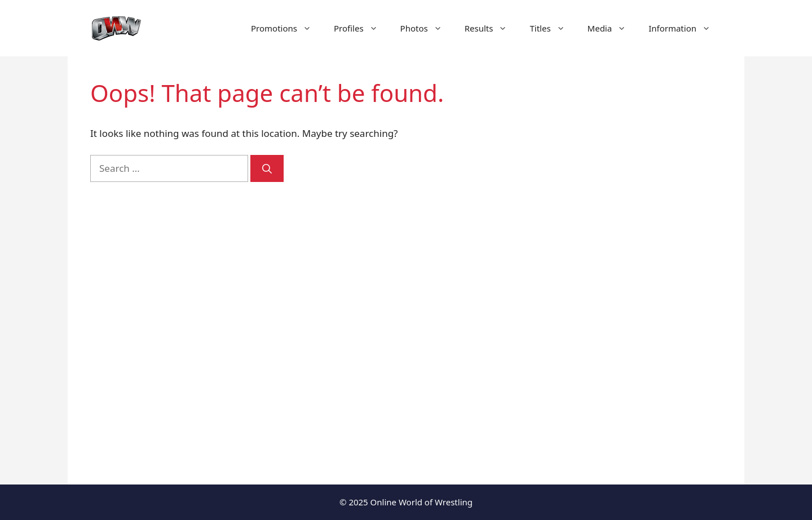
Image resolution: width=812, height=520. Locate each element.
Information (685, 28)
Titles (553, 28)
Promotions (287, 28)
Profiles (361, 28)
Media (613, 28)
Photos (427, 28)
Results (492, 28)
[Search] (267, 168)
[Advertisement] (627, 270)
